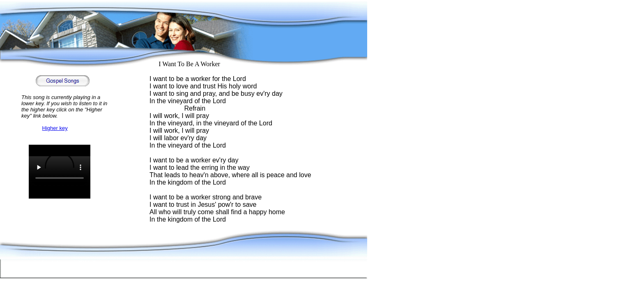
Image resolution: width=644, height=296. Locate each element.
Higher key (55, 128)
